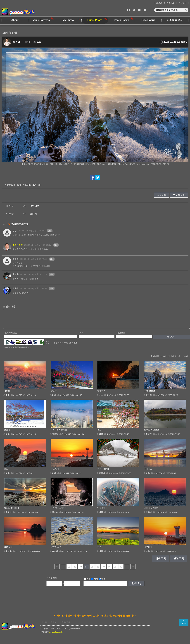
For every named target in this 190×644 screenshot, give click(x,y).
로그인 (159, 3)
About (15, 20)
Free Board (148, 20)
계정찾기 (182, 3)
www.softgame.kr (56, 635)
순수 (14, 231)
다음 (127, 570)
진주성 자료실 (175, 20)
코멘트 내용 (9, 306)
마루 (54, 398)
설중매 (33, 214)
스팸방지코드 (11, 336)
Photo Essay (121, 20)
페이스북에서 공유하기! (92, 177)
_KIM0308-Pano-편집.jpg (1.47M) (22, 185)
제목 (95, 582)
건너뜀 (57, 570)
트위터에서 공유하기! (98, 177)
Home (45, 625)
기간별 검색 (52, 581)
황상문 (15, 274)
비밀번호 (121, 336)
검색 (134, 587)
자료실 (53, 625)
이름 (81, 336)
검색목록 (161, 195)
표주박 (15, 288)
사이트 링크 (65, 625)
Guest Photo (95, 20)
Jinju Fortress (42, 20)
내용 (102, 582)
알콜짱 (15, 259)
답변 (50, 231)
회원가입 (170, 3)
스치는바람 (18, 245)
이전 (63, 570)
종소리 (16, 42)
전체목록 (180, 195)
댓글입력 (171, 340)
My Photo (68, 20)
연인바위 (35, 206)
